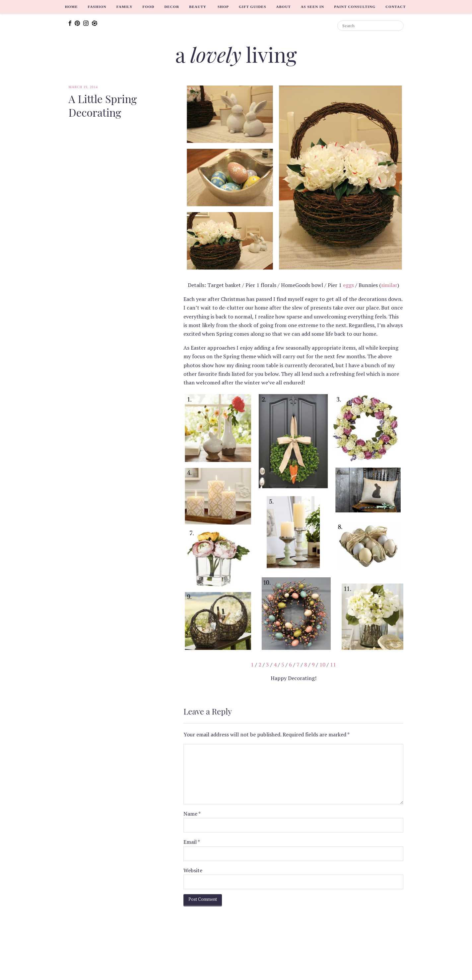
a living (236, 54)
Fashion (97, 7)
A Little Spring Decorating (103, 106)
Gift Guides (253, 7)
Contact (396, 7)
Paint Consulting (355, 7)
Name (192, 814)
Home (71, 7)
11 (333, 664)
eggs (348, 285)
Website (193, 870)
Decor (172, 7)
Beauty (198, 7)
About (284, 7)
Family (125, 7)
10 (322, 664)
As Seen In (313, 7)
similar (389, 285)
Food (149, 7)
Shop (223, 7)
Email (192, 842)
